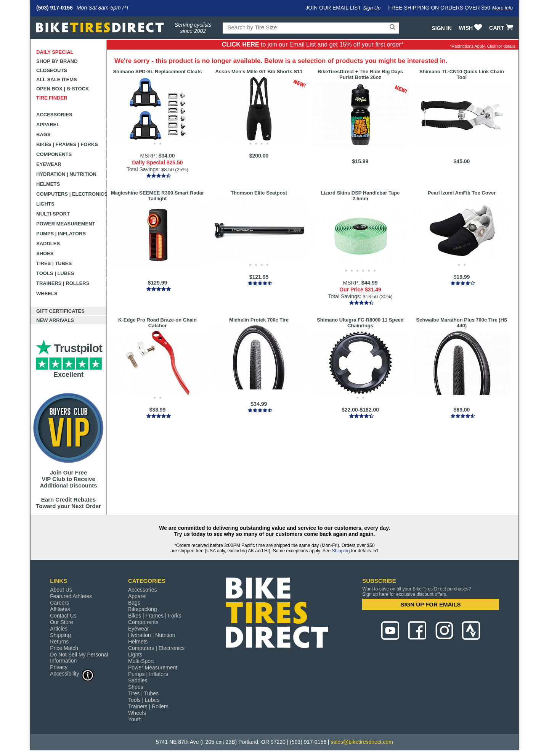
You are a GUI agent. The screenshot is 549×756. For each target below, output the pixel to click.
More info (502, 8)
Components (54, 154)
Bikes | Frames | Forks (67, 144)
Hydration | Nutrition (66, 174)
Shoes (45, 253)
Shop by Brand (57, 61)
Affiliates (60, 609)
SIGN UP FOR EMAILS (431, 604)
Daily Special (55, 52)
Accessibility (72, 673)
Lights (45, 204)
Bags (43, 134)
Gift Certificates (60, 311)
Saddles (48, 244)
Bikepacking (143, 609)
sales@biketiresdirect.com (362, 742)
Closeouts (52, 70)
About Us (61, 590)
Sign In (441, 28)
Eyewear (49, 164)
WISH (471, 28)
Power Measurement (66, 224)
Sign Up (372, 8)
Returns (59, 642)
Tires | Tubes (54, 263)
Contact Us (63, 616)
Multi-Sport (53, 214)
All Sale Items (57, 80)
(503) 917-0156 (55, 8)
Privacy (59, 667)
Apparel (48, 125)
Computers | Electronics (71, 194)
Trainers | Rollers (63, 283)
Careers (59, 603)
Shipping (341, 551)
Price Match (64, 648)
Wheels (47, 294)
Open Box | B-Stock (63, 89)
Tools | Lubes (55, 273)
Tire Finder (52, 98)
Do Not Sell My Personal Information (79, 658)
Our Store (62, 622)
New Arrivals (55, 320)
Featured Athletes (71, 596)
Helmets (48, 184)
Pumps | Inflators (61, 234)
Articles (59, 629)
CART (502, 28)
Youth (135, 719)
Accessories (54, 115)
